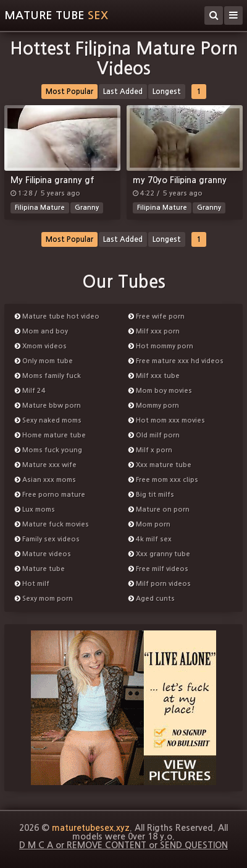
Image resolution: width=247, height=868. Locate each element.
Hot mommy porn (161, 346)
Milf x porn (150, 450)
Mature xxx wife (46, 465)
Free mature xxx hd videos (176, 361)
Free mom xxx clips (163, 480)
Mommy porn (154, 406)
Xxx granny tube (159, 554)
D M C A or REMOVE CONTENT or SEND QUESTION (124, 845)
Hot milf (32, 584)
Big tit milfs (151, 495)
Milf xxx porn (154, 331)
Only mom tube (44, 361)
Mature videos (43, 554)
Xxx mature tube (160, 465)
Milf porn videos (160, 584)
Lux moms (35, 509)
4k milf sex (150, 539)
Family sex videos (47, 539)
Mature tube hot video (57, 316)
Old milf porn (154, 435)
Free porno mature (50, 495)
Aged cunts (152, 599)
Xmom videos (41, 346)
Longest (167, 92)
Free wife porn (157, 316)
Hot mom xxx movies (167, 420)
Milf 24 (30, 391)
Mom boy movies (160, 391)
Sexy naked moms (48, 420)
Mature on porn (159, 509)
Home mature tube (50, 435)
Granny (87, 208)
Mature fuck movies (52, 524)
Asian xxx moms (45, 480)
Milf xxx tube (154, 376)
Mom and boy (41, 331)
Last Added (123, 92)
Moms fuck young (48, 450)
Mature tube (56, 15)
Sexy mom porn (44, 599)
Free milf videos (158, 569)
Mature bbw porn (48, 406)
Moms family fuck (48, 376)
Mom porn (149, 524)
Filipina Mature (40, 208)
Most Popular (69, 92)
